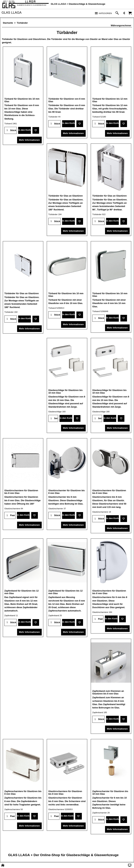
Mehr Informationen (29, 140)
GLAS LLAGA (12, 13)
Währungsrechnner (121, 25)
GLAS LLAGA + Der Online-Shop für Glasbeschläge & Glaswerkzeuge (63, 855)
